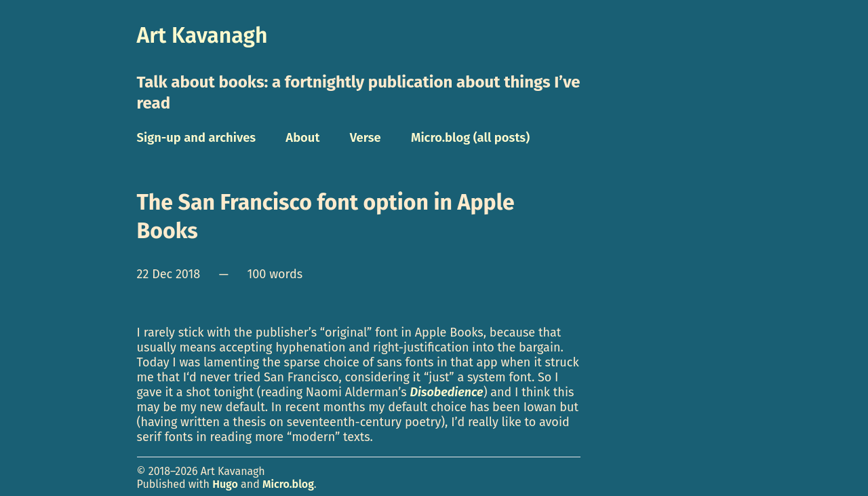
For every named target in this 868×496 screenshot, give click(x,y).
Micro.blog (288, 484)
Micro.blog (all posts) (470, 138)
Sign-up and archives (197, 138)
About (302, 138)
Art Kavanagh (202, 35)
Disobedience (446, 392)
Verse (366, 138)
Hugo (225, 484)
